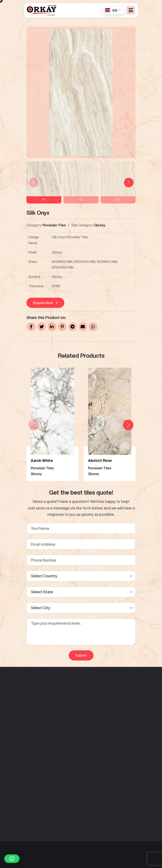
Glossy (100, 225)
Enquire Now (45, 303)
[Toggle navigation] (131, 11)
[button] (129, 183)
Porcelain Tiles (54, 225)
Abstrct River (100, 460)
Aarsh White (42, 460)
